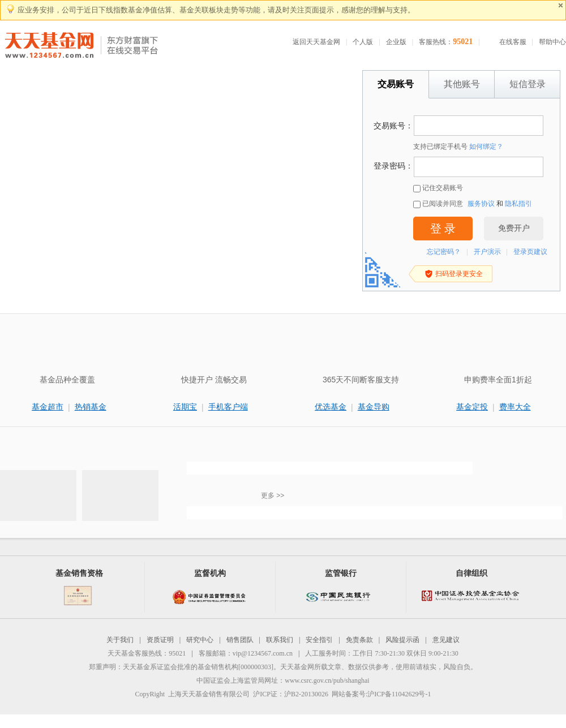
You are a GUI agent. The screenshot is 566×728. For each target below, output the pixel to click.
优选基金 (331, 407)
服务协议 (481, 204)
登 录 (443, 229)
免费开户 (514, 228)
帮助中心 (552, 42)
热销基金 (91, 407)
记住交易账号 (438, 188)
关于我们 (120, 640)
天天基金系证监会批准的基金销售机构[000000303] (198, 667)
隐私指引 (518, 204)
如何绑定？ (486, 147)
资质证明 (160, 640)
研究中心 (200, 640)
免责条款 (359, 640)
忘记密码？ (444, 252)
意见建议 (446, 640)
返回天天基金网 (316, 42)
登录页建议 (530, 252)
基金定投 (472, 407)
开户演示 (487, 252)
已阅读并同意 (438, 204)
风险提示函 (402, 640)
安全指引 (319, 640)
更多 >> (273, 496)
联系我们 (280, 640)
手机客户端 (228, 407)
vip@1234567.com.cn (263, 653)
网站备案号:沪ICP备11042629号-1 (381, 694)
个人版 (363, 42)
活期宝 (185, 407)
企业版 (396, 42)
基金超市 (48, 407)
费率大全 (515, 407)
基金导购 (374, 407)
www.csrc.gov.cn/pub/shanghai (327, 680)
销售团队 (240, 640)
